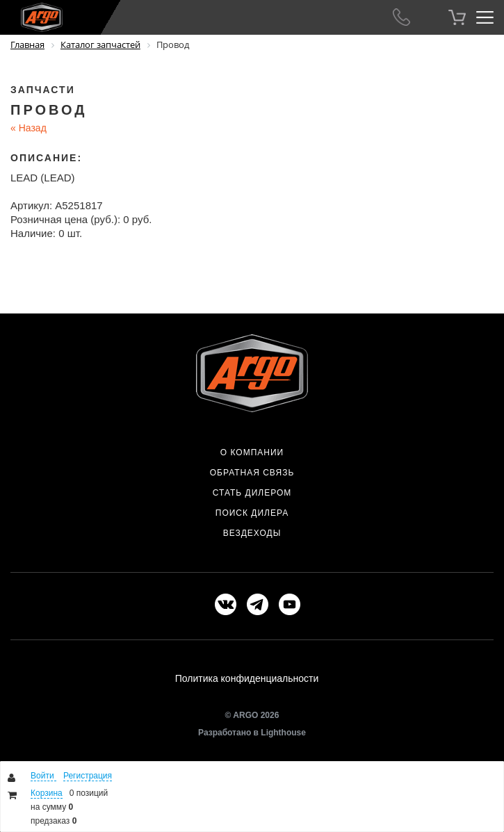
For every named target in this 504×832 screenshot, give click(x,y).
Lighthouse (283, 733)
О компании (252, 452)
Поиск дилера (252, 513)
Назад (29, 128)
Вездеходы (252, 533)
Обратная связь (252, 473)
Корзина (47, 793)
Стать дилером (252, 493)
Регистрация (88, 776)
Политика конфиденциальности (247, 678)
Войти (43, 776)
